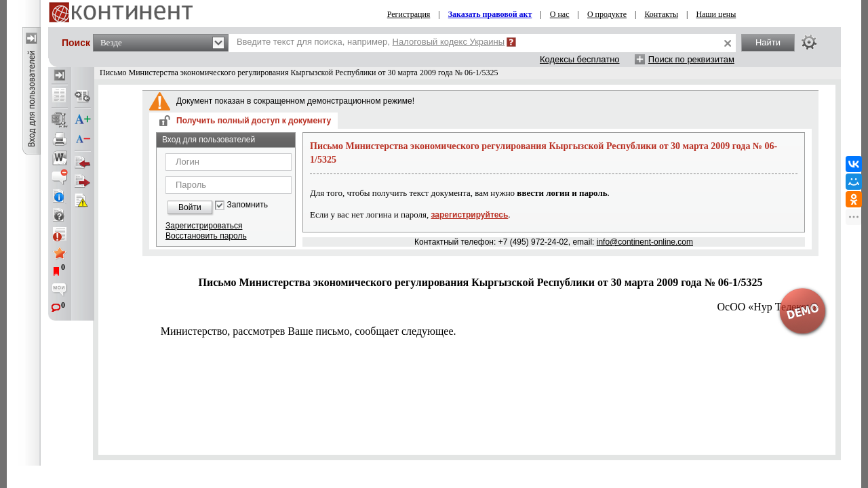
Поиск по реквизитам (691, 59)
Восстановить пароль (206, 236)
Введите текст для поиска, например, (371, 42)
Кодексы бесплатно (580, 59)
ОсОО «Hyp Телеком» (768, 307)
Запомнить (248, 205)
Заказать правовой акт (490, 14)
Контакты (661, 14)
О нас (560, 14)
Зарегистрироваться (204, 226)
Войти (190, 207)
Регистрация (409, 14)
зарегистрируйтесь (470, 215)
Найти (768, 42)
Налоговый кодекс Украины (449, 42)
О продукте (607, 14)
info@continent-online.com (645, 242)
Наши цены (716, 14)
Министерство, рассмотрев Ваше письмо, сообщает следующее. (309, 331)
